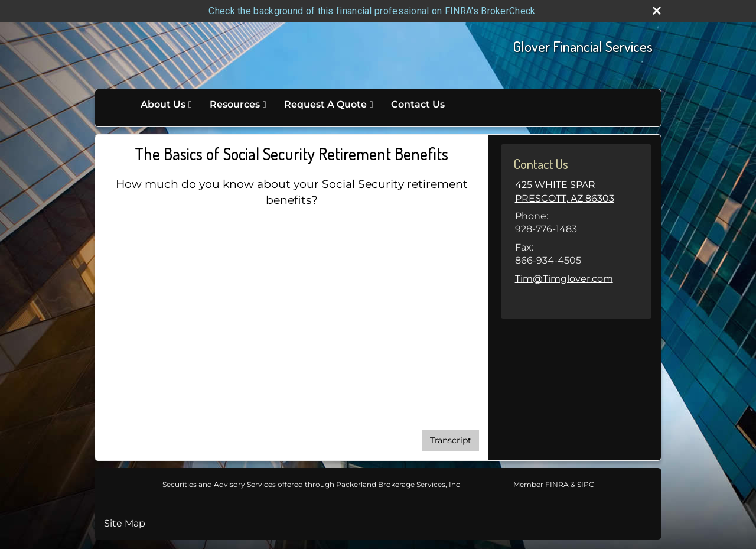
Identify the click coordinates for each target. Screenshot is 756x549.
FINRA (556, 484)
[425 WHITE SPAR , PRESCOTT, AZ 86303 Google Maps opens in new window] (565, 192)
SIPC (585, 484)
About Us (163, 104)
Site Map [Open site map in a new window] (125, 523)
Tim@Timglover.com (564, 279)
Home (119, 105)
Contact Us (418, 104)
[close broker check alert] (657, 11)
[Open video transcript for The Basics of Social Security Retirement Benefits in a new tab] (451, 441)
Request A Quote (325, 104)
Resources (235, 104)
